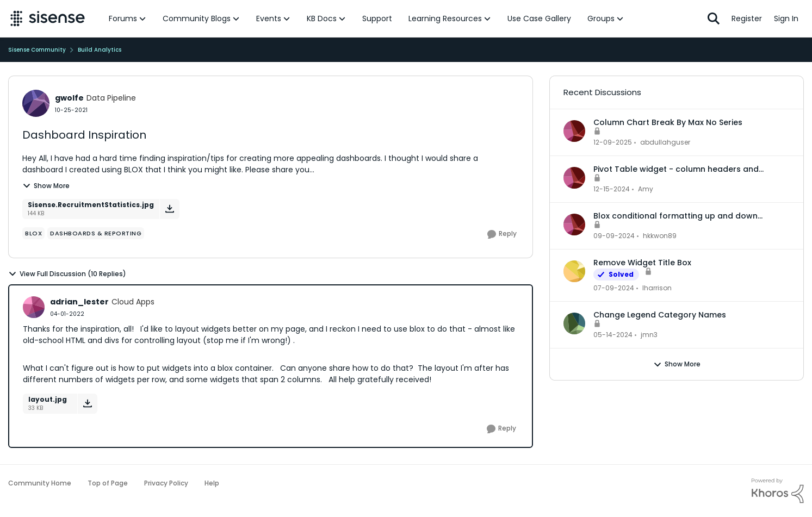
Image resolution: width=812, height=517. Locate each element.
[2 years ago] (614, 288)
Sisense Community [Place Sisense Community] (37, 50)
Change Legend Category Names (660, 315)
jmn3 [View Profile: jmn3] (649, 335)
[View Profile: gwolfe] (36, 103)
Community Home (40, 483)
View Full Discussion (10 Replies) (67, 274)
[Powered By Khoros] (778, 491)
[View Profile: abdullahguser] (574, 131)
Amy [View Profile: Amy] (646, 189)
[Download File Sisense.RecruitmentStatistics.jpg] (169, 209)
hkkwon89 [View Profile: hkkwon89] (660, 236)
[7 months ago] (613, 142)
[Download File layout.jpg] (87, 404)
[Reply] (502, 234)
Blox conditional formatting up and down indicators (675, 216)
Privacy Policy (166, 483)
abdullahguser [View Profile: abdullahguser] (665, 142)
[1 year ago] (612, 189)
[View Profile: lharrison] (574, 271)
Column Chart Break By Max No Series (668, 122)
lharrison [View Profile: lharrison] (657, 288)
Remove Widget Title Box (642, 263)
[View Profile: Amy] (574, 178)
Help (212, 483)
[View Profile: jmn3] (574, 323)
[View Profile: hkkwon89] (574, 225)
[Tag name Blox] (33, 233)
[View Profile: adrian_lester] (34, 307)
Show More (46, 186)
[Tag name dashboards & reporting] (96, 233)
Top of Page (108, 483)
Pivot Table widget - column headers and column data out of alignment (676, 169)
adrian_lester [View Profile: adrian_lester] (79, 302)
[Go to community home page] (48, 18)
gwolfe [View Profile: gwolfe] (69, 98)
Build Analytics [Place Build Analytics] (100, 50)
